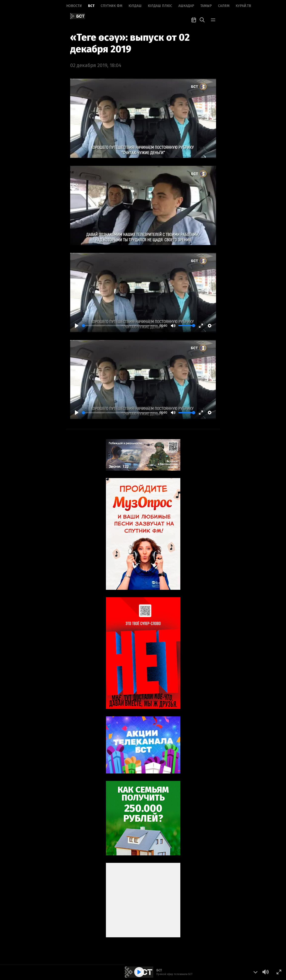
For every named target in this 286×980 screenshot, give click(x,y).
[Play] (77, 326)
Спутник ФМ (111, 6)
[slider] (120, 326)
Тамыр (206, 6)
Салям (224, 6)
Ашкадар (186, 6)
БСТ (91, 6)
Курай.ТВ (243, 6)
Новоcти (74, 6)
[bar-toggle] (213, 19)
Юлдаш (135, 6)
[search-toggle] (202, 19)
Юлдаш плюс (160, 6)
